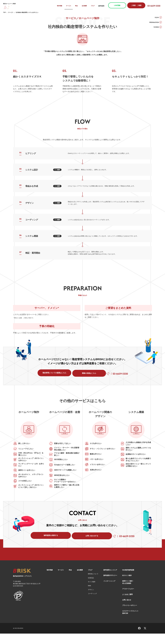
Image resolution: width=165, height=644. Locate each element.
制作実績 (60, 6)
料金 (78, 6)
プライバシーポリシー (130, 616)
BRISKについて (93, 584)
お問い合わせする (85, 545)
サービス (70, 6)
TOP (4, 12)
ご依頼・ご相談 (138, 5)
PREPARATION (153, 23)
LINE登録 (119, 5)
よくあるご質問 (127, 605)
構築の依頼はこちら (88, 375)
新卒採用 (103, 6)
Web (89, 596)
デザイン (91, 600)
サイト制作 (92, 592)
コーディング (92, 604)
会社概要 (86, 6)
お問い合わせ (127, 610)
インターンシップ (109, 591)
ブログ (94, 6)
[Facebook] (139, 638)
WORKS (155, 28)
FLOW (156, 18)
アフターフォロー (128, 599)
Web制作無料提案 (128, 580)
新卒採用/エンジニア (110, 580)
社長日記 (91, 588)
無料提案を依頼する (48, 545)
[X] (145, 638)
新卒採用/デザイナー (110, 586)
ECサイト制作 (127, 586)
